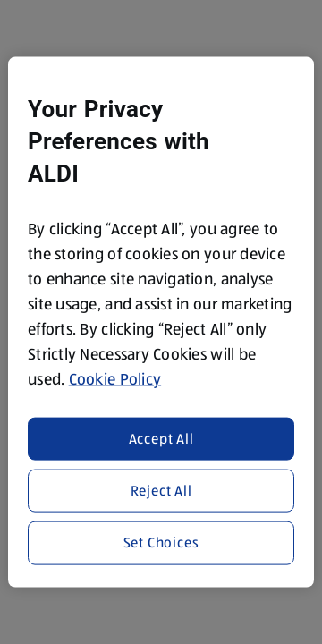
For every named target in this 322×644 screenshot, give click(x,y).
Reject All (161, 491)
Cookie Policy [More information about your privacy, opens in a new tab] (115, 379)
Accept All (161, 438)
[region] (161, 322)
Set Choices (161, 542)
